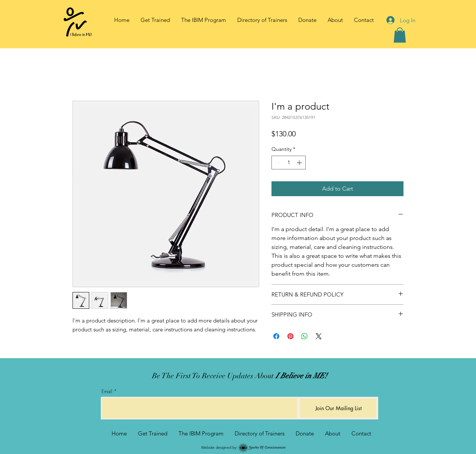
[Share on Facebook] (276, 336)
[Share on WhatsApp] (305, 336)
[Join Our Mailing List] (338, 408)
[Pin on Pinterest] (290, 336)
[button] (335, 20)
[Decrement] (277, 163)
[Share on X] (319, 336)
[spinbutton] (289, 163)
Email (107, 391)
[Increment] (300, 163)
